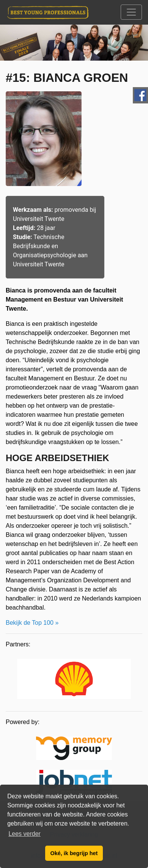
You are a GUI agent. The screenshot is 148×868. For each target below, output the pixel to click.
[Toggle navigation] (131, 12)
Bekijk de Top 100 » (32, 623)
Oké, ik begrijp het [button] (74, 853)
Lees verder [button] (24, 834)
